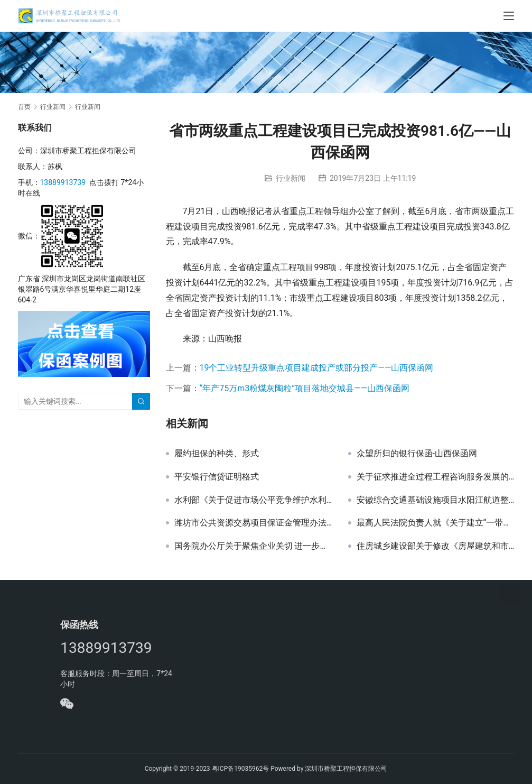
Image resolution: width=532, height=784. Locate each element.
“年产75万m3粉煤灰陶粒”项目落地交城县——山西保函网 (305, 388)
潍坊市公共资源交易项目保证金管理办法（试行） (253, 523)
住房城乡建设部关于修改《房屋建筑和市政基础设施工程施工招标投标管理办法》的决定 (436, 546)
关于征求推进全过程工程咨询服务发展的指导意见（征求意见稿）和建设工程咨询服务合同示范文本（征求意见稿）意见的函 (436, 477)
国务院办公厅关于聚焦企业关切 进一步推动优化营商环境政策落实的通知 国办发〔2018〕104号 (253, 546)
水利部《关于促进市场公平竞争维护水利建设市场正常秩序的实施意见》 (253, 500)
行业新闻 (291, 178)
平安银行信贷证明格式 (217, 477)
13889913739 (63, 182)
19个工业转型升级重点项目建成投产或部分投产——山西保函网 (317, 368)
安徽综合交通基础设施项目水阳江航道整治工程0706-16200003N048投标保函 (436, 500)
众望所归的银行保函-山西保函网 (417, 454)
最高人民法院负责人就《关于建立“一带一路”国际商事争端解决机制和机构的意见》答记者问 (436, 523)
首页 (24, 107)
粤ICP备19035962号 (241, 769)
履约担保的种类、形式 (217, 454)
